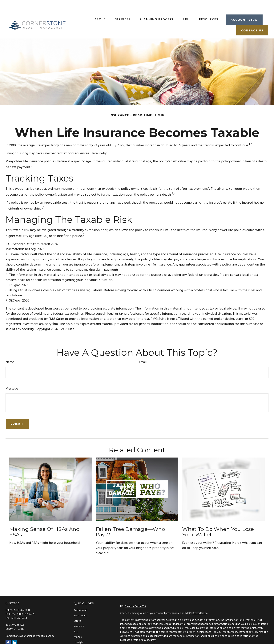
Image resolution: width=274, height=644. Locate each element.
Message (12, 377)
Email (143, 351)
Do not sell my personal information (212, 640)
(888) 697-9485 (26, 603)
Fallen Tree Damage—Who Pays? (130, 521)
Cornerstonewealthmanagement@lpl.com (30, 625)
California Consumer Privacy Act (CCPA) (236, 636)
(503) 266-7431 (22, 599)
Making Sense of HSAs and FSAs (44, 521)
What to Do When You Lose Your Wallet (218, 521)
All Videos (79, 642)
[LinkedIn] (15, 632)
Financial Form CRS (135, 595)
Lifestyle (79, 631)
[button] (100, 8)
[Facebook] (8, 632)
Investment (80, 604)
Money (78, 626)
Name (10, 351)
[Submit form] (17, 413)
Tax (76, 620)
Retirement (80, 599)
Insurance (79, 615)
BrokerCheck (200, 602)
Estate (77, 610)
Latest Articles (82, 636)
